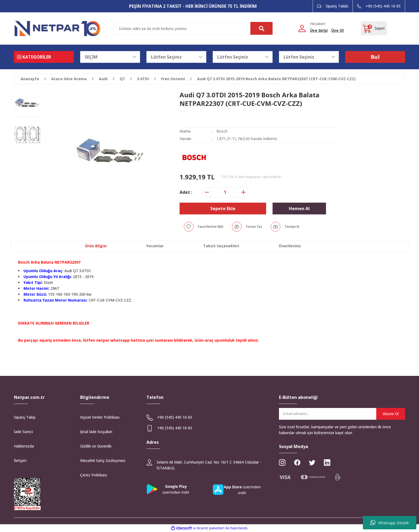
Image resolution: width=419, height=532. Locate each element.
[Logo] (58, 28)
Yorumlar (155, 246)
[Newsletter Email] (342, 414)
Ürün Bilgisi (96, 246)
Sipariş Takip (25, 417)
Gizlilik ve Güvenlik (96, 446)
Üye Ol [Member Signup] (337, 30)
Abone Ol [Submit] (391, 414)
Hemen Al (299, 209)
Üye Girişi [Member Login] (319, 30)
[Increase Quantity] (243, 192)
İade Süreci (23, 432)
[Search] (193, 28)
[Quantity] (225, 192)
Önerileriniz (290, 246)
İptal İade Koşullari (96, 432)
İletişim (20, 460)
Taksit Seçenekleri (221, 246)
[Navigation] (44, 57)
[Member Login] (302, 28)
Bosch (222, 131)
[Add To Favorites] (204, 227)
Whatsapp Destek (390, 523)
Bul (375, 57)
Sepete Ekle (223, 209)
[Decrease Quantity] (207, 192)
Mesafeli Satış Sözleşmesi (103, 460)
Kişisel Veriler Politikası (100, 417)
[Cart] (374, 28)
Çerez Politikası (94, 475)
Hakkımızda (24, 446)
